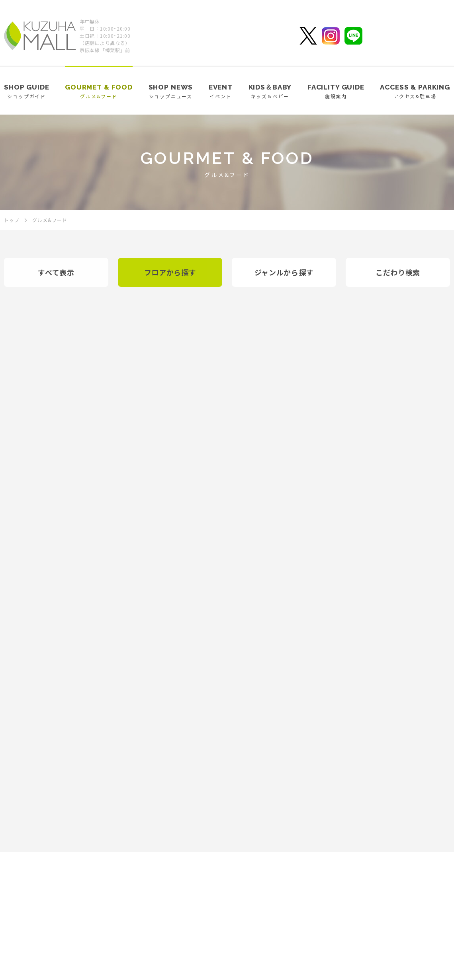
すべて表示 (56, 272)
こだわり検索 (398, 272)
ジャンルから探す (284, 272)
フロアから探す (170, 272)
